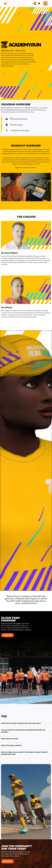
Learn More (7, 635)
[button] (26, 723)
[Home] (5, 3)
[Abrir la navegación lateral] (45, 3)
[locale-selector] (35, 3)
